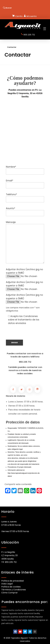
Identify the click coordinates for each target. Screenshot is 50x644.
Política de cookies (11, 587)
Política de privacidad (12, 581)
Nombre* (25, 170)
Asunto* (25, 211)
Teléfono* (25, 198)
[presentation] (26, 334)
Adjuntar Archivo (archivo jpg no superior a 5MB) (25, 273)
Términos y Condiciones (14, 590)
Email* (25, 184)
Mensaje (25, 242)
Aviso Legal (7, 584)
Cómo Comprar (10, 593)
